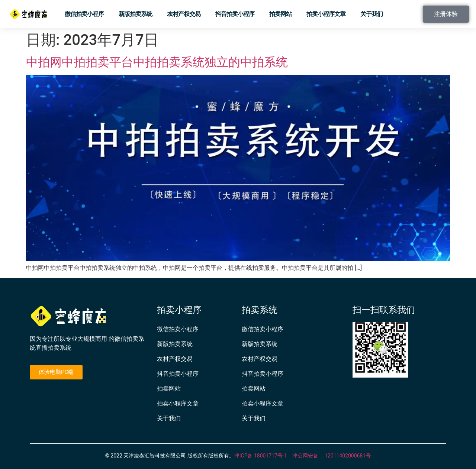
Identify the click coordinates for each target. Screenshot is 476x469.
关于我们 (372, 14)
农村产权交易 (184, 14)
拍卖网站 (280, 14)
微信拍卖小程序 (84, 14)
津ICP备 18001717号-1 (261, 456)
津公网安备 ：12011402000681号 (332, 456)
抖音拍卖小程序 (235, 14)
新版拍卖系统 (135, 14)
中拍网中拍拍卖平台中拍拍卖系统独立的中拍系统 (157, 62)
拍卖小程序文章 (326, 14)
